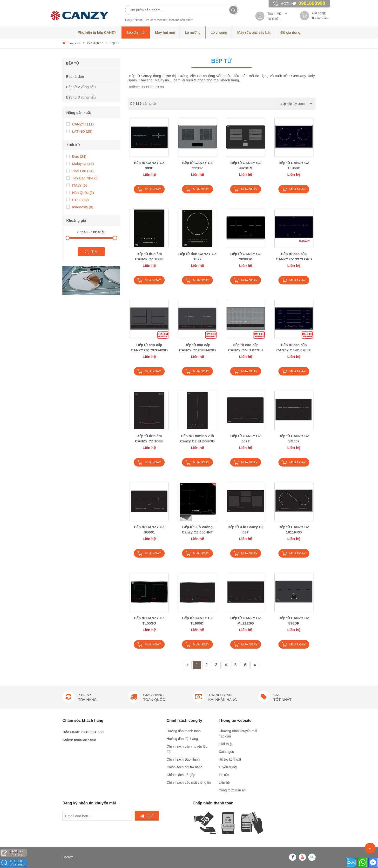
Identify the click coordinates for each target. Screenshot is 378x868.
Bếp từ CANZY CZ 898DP (294, 621)
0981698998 (312, 3)
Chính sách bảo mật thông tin (189, 783)
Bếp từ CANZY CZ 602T (246, 438)
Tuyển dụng (228, 767)
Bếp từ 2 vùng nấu (81, 87)
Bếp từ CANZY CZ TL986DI (198, 621)
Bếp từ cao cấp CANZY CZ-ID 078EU (294, 347)
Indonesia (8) (80, 207)
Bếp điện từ (95, 43)
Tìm (91, 252)
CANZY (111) (80, 124)
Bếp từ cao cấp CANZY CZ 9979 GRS (294, 256)
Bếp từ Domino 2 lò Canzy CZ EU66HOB (197, 438)
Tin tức (224, 775)
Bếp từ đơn (75, 76)
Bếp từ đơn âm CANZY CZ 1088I (149, 256)
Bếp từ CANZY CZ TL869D (294, 165)
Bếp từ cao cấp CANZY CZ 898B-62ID (197, 347)
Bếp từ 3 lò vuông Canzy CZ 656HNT (197, 529)
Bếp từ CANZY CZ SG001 (149, 529)
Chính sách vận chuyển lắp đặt (187, 749)
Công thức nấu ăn (232, 790)
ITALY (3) (77, 185)
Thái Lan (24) (80, 171)
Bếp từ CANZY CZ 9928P (198, 165)
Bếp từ (114, 43)
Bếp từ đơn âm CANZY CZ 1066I (149, 438)
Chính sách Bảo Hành (183, 759)
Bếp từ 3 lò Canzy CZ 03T (246, 529)
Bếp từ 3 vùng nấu (81, 97)
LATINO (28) (79, 131)
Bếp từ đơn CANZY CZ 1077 (197, 256)
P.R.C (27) (78, 200)
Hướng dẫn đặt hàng (182, 739)
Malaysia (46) (80, 163)
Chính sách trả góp (181, 775)
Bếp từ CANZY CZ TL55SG (149, 621)
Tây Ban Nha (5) (82, 178)
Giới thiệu (226, 744)
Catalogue (226, 752)
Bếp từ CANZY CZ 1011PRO (294, 529)
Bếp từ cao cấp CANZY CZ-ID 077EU (246, 347)
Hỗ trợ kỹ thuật (230, 759)
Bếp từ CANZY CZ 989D (149, 165)
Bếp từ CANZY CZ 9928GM (246, 165)
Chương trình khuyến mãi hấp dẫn (238, 734)
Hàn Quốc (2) (80, 192)
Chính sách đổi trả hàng (185, 767)
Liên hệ (224, 783)
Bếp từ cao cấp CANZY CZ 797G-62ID (149, 347)
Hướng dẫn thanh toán (184, 731)
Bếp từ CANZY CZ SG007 (294, 438)
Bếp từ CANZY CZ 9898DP (246, 256)
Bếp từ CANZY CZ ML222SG (246, 621)
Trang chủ (71, 43)
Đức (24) (76, 156)
